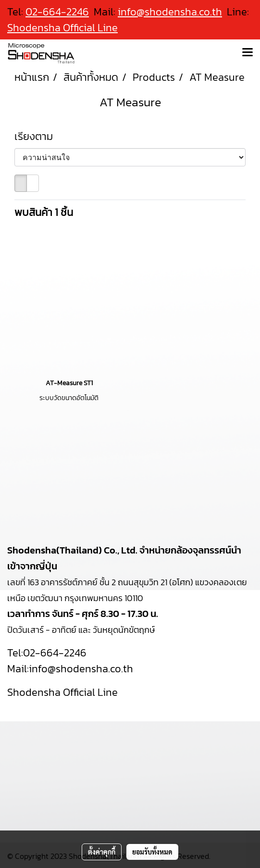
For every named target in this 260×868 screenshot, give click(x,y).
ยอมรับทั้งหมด (152, 852)
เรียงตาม (37, 136)
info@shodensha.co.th (170, 12)
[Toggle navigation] (248, 53)
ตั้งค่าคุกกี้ (102, 852)
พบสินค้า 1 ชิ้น (44, 212)
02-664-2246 (55, 653)
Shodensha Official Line (62, 28)
